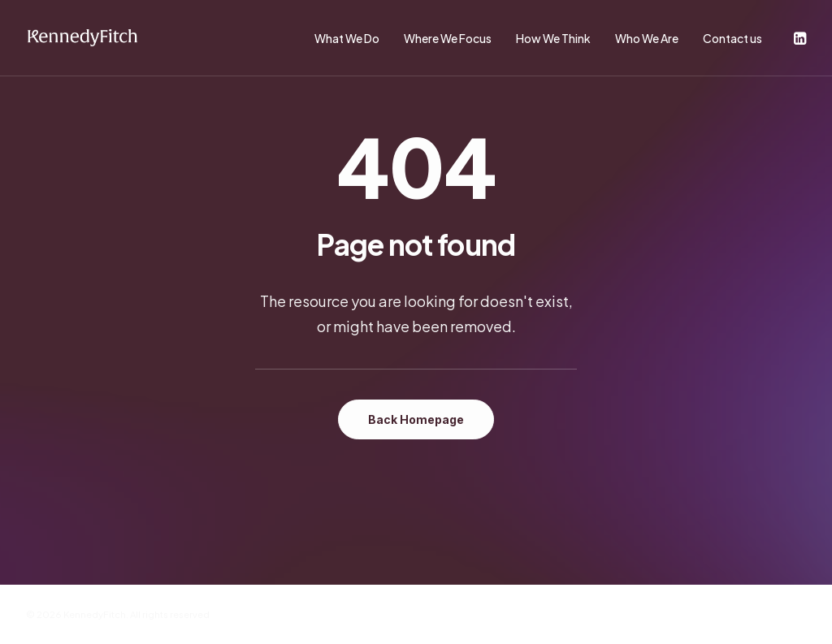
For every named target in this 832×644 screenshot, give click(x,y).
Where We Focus (448, 38)
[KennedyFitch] (82, 38)
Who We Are (647, 38)
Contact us (732, 38)
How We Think (553, 38)
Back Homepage (416, 419)
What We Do (347, 38)
